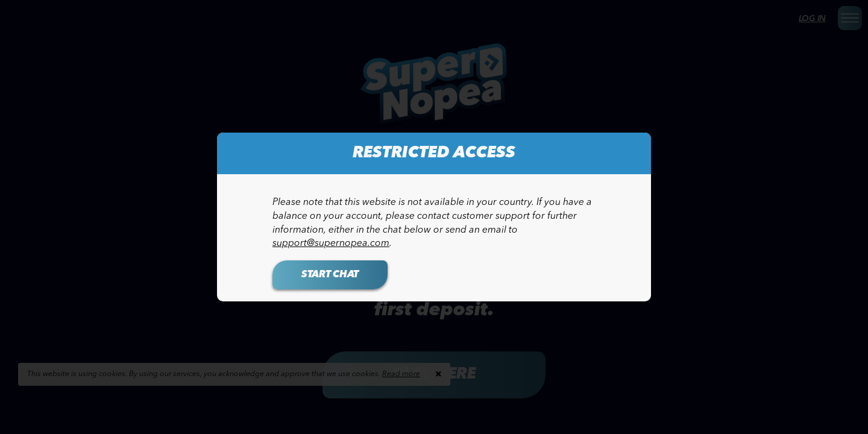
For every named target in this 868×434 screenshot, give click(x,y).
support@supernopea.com (331, 244)
